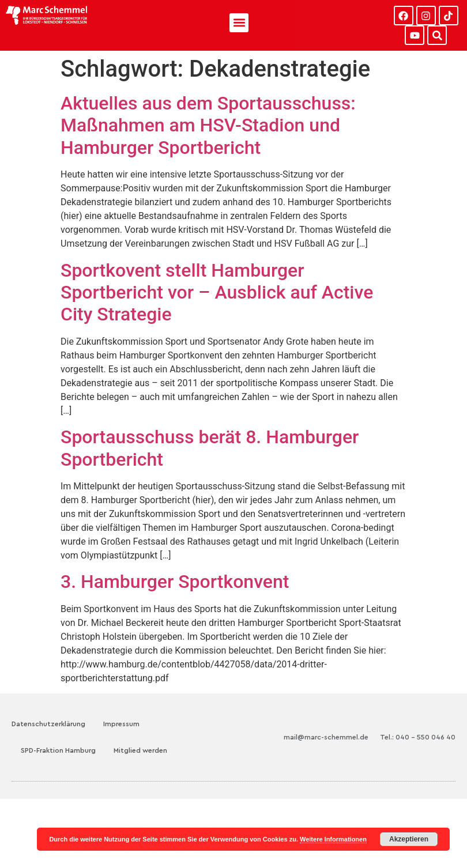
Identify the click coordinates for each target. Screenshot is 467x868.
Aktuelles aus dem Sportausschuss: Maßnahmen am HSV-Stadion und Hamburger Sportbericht (208, 125)
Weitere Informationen (333, 839)
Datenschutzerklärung (48, 724)
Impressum (121, 724)
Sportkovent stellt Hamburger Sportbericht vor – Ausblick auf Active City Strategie (217, 293)
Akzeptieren (409, 839)
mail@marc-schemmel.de (326, 737)
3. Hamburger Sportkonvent (175, 582)
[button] (239, 23)
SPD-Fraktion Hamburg (58, 750)
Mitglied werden (140, 750)
